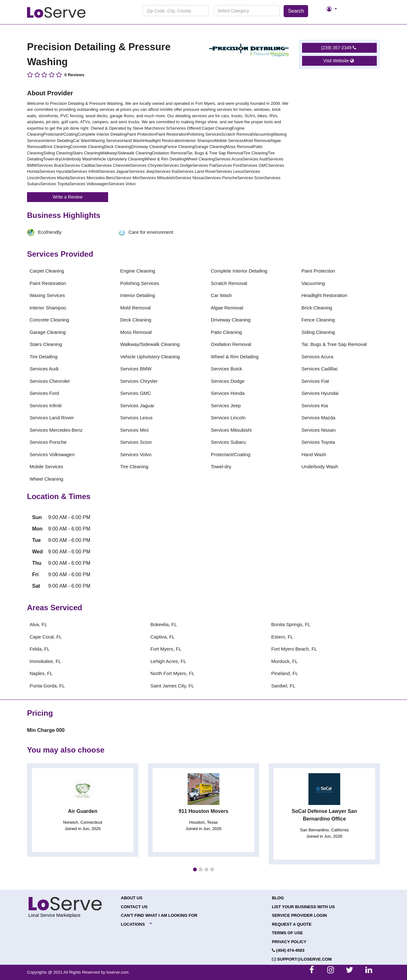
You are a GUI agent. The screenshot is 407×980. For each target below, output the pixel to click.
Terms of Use (287, 933)
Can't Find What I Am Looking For (159, 915)
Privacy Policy (289, 942)
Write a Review (68, 197)
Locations (133, 924)
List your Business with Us (303, 907)
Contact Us (134, 907)
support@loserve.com (302, 959)
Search (296, 11)
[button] (195, 869)
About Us (132, 898)
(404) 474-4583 (288, 950)
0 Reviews (75, 75)
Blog (278, 898)
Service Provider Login (299, 915)
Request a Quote (292, 924)
